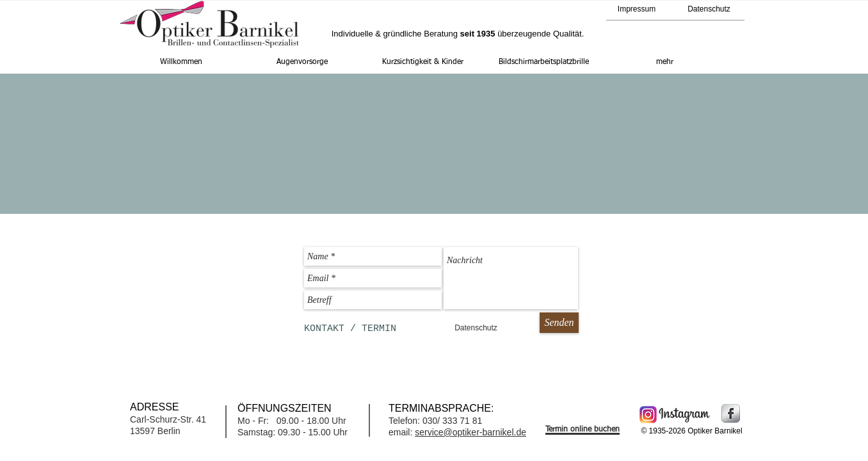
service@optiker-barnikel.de (470, 432)
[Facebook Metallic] (731, 413)
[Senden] (559, 323)
